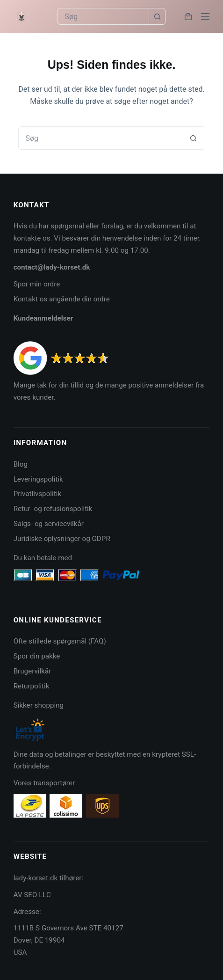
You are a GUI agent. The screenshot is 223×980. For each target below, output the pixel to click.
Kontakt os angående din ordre (62, 299)
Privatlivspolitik (37, 494)
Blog (21, 464)
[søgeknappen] (157, 16)
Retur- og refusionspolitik (53, 509)
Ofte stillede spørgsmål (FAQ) (60, 641)
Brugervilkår (32, 671)
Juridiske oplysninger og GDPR (62, 539)
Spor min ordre (37, 284)
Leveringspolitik (38, 479)
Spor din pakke (37, 656)
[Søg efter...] (103, 16)
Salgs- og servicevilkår (49, 524)
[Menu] (205, 16)
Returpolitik (32, 686)
